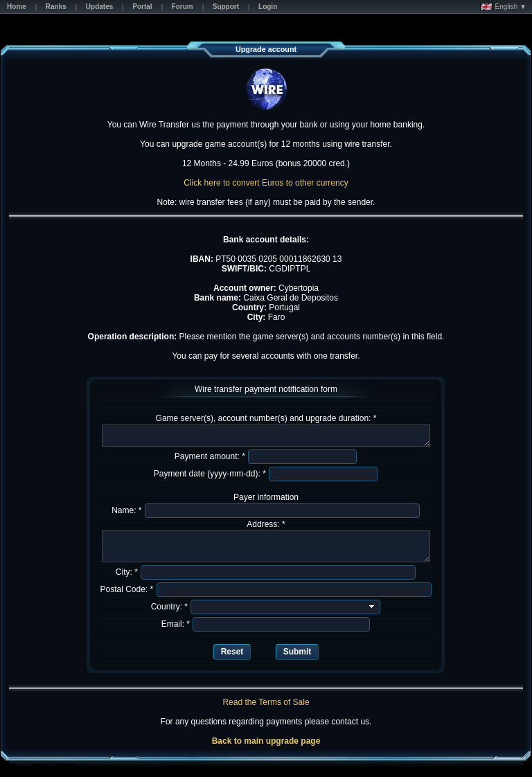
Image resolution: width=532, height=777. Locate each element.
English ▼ (503, 7)
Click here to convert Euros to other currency (266, 183)
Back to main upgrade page (266, 741)
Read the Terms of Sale (266, 702)
